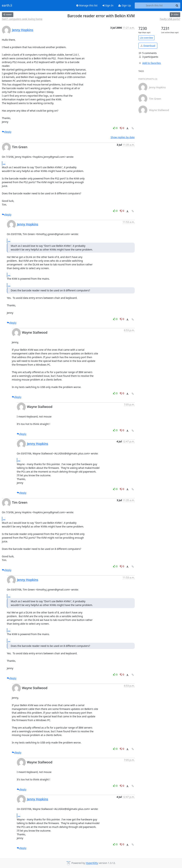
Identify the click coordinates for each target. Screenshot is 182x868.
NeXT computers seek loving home (22, 19)
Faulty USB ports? (170, 19)
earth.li (7, 6)
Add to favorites (150, 63)
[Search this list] (154, 6)
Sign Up (125, 5)
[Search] (177, 6)
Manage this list (87, 5)
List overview (146, 38)
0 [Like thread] (116, 128)
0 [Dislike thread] (122, 128)
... (4, 163)
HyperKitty (92, 863)
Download (148, 46)
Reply (7, 132)
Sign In (108, 5)
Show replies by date (123, 137)
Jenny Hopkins (23, 30)
